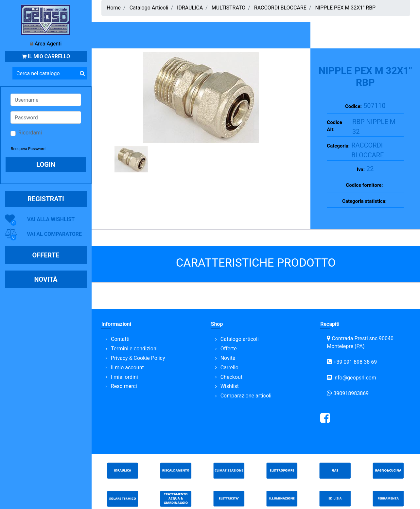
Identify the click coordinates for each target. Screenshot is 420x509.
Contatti (120, 339)
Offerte (229, 349)
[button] (82, 73)
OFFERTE (46, 255)
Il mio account (127, 368)
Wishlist (230, 386)
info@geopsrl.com (355, 378)
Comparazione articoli (246, 396)
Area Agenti (48, 44)
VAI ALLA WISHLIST (51, 219)
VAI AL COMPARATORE (54, 234)
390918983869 (351, 393)
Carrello (229, 368)
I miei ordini (124, 377)
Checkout (231, 377)
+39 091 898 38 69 (355, 362)
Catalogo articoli (240, 339)
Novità (228, 358)
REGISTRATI (46, 199)
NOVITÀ (46, 279)
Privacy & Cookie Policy (138, 358)
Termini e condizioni (134, 349)
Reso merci (124, 386)
